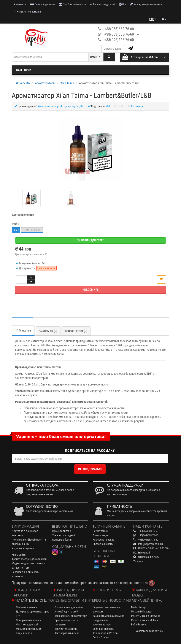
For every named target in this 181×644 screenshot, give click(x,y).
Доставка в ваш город (25, 531)
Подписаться (90, 469)
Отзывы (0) (48, 331)
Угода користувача (23, 548)
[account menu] (164, 19)
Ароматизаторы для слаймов (29, 559)
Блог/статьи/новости (72, 4)
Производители (62, 531)
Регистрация (100, 531)
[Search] (109, 57)
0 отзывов (137, 106)
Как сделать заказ (103, 540)
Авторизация (101, 535)
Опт (123, 4)
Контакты (20, 4)
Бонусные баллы (62, 540)
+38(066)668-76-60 (119, 29)
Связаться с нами (103, 544)
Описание (23, 330)
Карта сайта (19, 555)
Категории (90, 70)
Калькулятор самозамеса (146, 4)
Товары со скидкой (64, 535)
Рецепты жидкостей (102, 4)
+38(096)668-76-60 (119, 40)
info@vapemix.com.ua (151, 544)
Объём (16, 224)
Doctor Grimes (101, 637)
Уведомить (91, 290)
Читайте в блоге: (31, 600)
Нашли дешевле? (90, 240)
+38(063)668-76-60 (119, 34)
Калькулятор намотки (27, 12)
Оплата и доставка (43, 4)
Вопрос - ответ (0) (76, 331)
